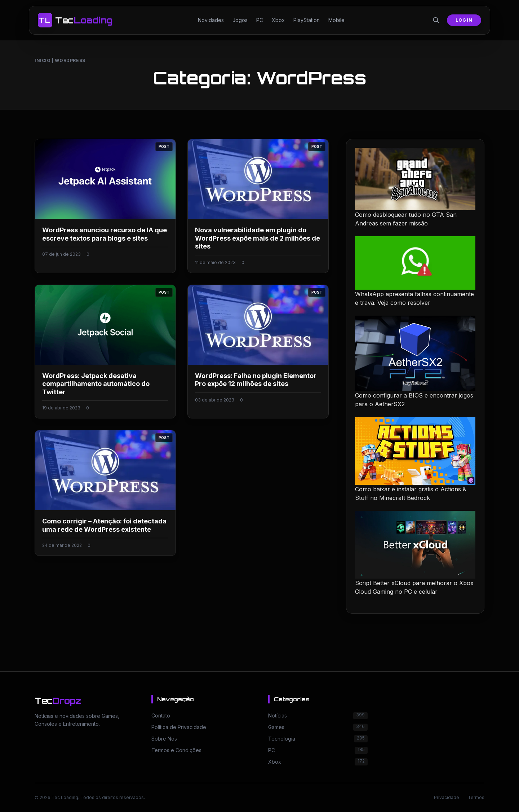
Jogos (240, 20)
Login (464, 20)
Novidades (211, 20)
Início (43, 60)
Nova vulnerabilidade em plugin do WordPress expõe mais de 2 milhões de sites (258, 238)
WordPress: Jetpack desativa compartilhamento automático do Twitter (96, 384)
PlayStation (307, 20)
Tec (58, 701)
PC (260, 20)
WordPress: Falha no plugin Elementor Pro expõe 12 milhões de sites (256, 380)
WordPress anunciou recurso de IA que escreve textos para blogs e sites (105, 234)
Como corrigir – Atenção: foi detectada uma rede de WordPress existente (104, 525)
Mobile (336, 20)
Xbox (278, 20)
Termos (476, 797)
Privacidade (447, 797)
